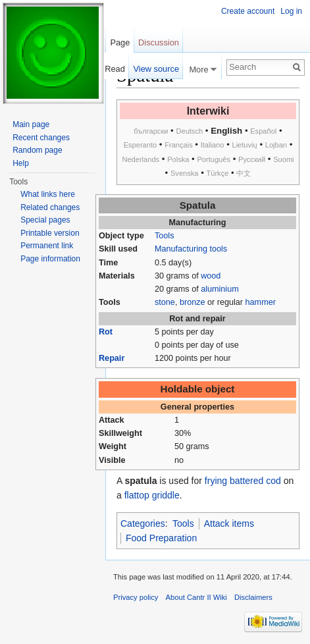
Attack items (229, 523)
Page (120, 42)
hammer (261, 302)
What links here (48, 194)
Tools (164, 236)
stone (165, 302)
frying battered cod (243, 481)
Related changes (50, 207)
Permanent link (47, 246)
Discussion (159, 42)
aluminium (220, 289)
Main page (31, 124)
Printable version (50, 233)
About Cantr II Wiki (196, 597)
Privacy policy (136, 597)
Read (115, 69)
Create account (248, 11)
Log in (291, 11)
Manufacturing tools (191, 249)
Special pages (45, 220)
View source (156, 69)
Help (21, 163)
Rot (106, 332)
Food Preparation (161, 538)
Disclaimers (253, 597)
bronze (193, 302)
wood (211, 276)
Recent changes (41, 138)
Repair (112, 358)
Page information (50, 259)
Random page (37, 150)
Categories (143, 523)
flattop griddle (152, 495)
